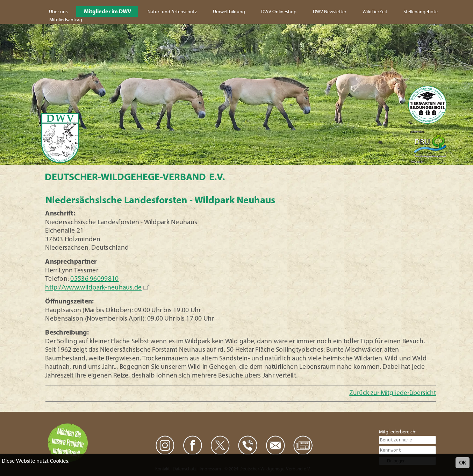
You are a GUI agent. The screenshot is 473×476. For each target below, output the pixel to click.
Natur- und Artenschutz (172, 12)
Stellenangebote (421, 12)
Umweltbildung (229, 12)
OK (463, 463)
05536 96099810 (94, 279)
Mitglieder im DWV (107, 12)
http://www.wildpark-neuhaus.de (93, 288)
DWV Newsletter (330, 12)
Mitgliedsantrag (66, 20)
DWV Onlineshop (279, 12)
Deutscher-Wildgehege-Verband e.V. (135, 178)
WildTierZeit (375, 12)
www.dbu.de (417, 162)
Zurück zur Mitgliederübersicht (393, 393)
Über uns (58, 12)
